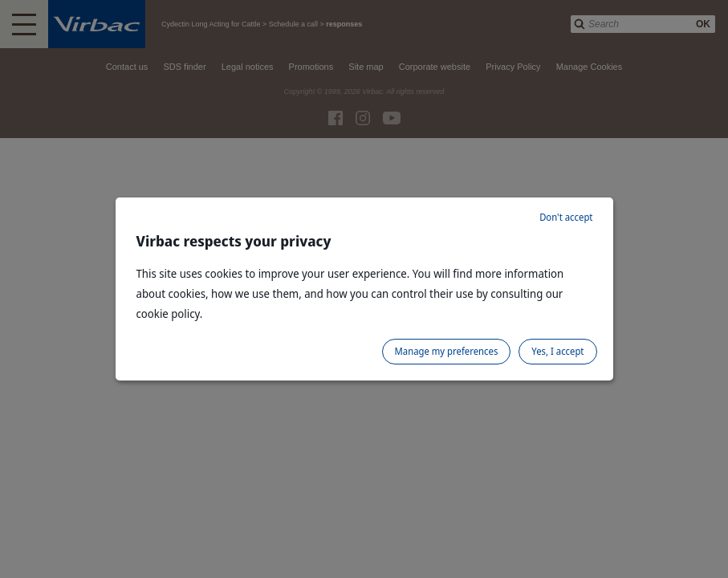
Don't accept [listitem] (566, 217)
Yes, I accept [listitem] (557, 351)
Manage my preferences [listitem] (447, 351)
